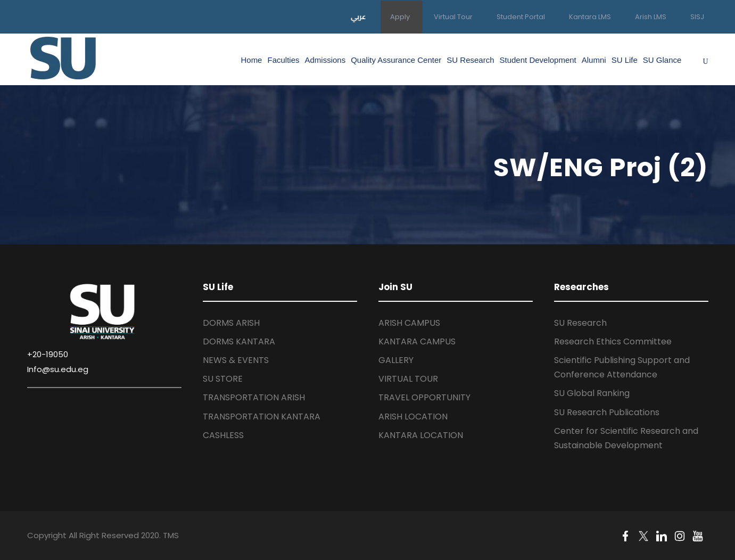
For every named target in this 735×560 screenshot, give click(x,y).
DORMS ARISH (231, 323)
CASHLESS (223, 435)
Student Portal (521, 17)
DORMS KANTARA (239, 341)
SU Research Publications (607, 412)
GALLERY (396, 360)
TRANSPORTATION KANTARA (262, 417)
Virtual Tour (453, 17)
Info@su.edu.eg (58, 369)
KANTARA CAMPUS (417, 341)
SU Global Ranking (592, 393)
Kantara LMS (590, 17)
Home (251, 60)
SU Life (625, 60)
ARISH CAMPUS (409, 323)
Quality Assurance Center (396, 60)
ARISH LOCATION (413, 417)
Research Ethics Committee (613, 341)
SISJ (697, 17)
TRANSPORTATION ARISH (254, 397)
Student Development (538, 60)
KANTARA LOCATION (421, 435)
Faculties (283, 60)
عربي (358, 17)
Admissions (325, 60)
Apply (400, 17)
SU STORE (223, 379)
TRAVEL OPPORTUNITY (424, 397)
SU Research (470, 60)
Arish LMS (651, 17)
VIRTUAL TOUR (408, 379)
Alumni (594, 60)
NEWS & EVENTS (236, 360)
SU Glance (662, 60)
